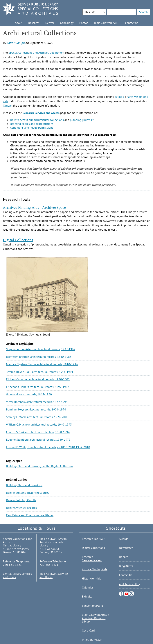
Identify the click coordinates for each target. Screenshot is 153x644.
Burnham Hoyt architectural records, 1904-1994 (36, 409)
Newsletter (126, 548)
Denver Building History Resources (28, 493)
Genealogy (67, 23)
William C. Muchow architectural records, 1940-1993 (39, 424)
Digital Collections (93, 548)
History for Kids (91, 578)
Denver (50, 23)
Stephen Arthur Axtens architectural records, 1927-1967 (41, 349)
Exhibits (87, 596)
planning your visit (82, 120)
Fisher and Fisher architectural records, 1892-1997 (38, 387)
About (19, 23)
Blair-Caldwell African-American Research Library (96, 618)
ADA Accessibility (129, 584)
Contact (8, 105)
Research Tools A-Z (94, 539)
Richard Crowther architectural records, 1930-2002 (38, 379)
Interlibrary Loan (92, 640)
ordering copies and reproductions (32, 124)
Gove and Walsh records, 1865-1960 (29, 394)
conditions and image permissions (32, 128)
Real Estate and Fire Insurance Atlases (30, 515)
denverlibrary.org (92, 606)
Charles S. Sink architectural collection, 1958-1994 (38, 432)
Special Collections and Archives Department (36, 53)
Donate (124, 557)
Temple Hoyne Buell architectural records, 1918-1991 (40, 372)
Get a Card (88, 630)
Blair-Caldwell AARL (107, 23)
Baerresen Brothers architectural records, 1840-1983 (39, 357)
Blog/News (126, 566)
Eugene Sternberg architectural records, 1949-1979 (38, 440)
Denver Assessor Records (21, 508)
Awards (124, 539)
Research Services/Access (92, 558)
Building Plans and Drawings (24, 485)
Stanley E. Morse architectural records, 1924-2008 (37, 417)
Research (34, 23)
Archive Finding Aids (95, 569)
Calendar (88, 587)
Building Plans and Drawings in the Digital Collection (39, 466)
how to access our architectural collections (37, 120)
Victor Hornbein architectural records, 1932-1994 (37, 402)
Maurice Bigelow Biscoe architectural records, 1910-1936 (42, 364)
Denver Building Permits (21, 500)
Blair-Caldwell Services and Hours (54, 575)
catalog (119, 97)
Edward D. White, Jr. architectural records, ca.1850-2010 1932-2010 (48, 447)
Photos (84, 23)
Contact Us (132, 23)
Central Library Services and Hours (17, 575)
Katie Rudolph (16, 43)
